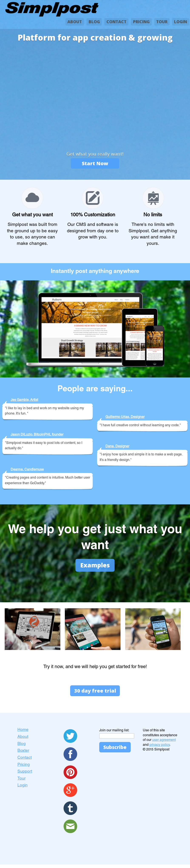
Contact (25, 761)
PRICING (141, 22)
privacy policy (160, 748)
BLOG (94, 22)
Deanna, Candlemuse (27, 471)
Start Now (95, 164)
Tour (21, 782)
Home (23, 733)
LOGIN (181, 22)
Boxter (23, 754)
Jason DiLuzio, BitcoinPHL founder (37, 436)
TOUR (162, 22)
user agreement (164, 744)
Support (25, 775)
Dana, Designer (117, 447)
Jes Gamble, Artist (24, 401)
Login (23, 789)
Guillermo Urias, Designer (125, 418)
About (23, 740)
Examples (95, 567)
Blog (22, 747)
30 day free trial (95, 694)
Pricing (24, 768)
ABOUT (75, 22)
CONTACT (116, 22)
